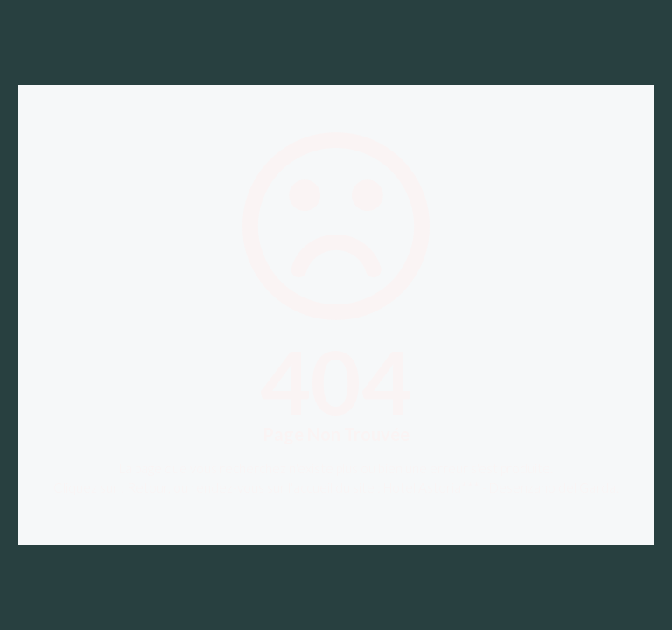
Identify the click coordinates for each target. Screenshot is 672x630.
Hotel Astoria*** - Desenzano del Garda (500, 487)
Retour (147, 487)
